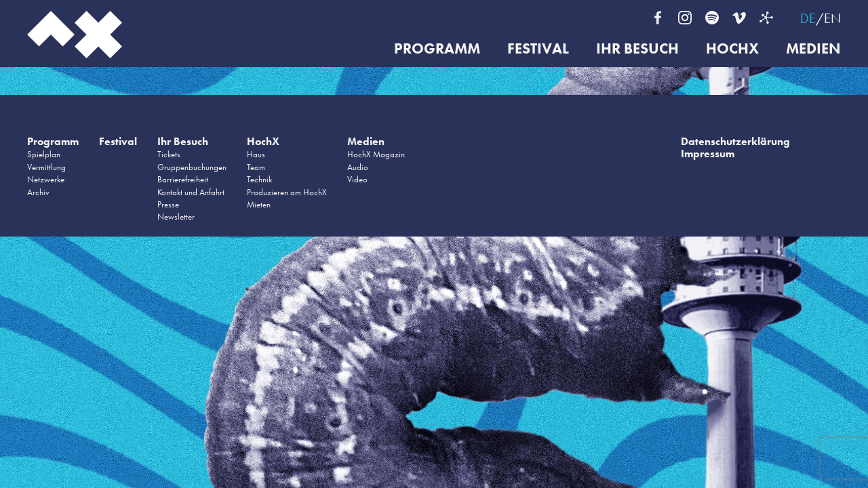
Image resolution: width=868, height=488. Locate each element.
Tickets (169, 154)
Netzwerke (46, 179)
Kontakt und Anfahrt (191, 192)
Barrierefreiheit (183, 179)
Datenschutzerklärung (735, 141)
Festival (538, 49)
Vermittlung (46, 167)
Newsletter (176, 217)
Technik (259, 179)
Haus (256, 154)
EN (832, 18)
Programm (437, 49)
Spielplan (44, 154)
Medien (813, 49)
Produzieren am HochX (287, 192)
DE (808, 18)
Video (357, 179)
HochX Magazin (376, 154)
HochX (732, 49)
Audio (358, 167)
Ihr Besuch (637, 49)
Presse (168, 204)
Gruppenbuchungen (192, 167)
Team (256, 167)
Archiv (38, 192)
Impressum (708, 154)
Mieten (259, 204)
